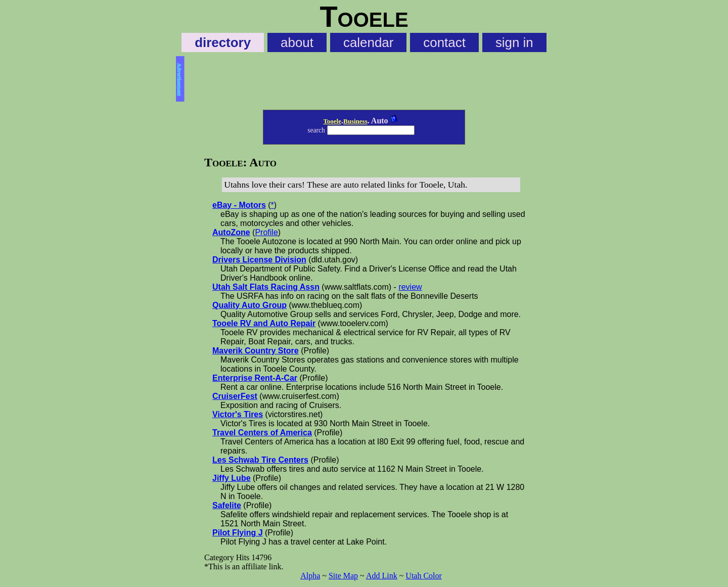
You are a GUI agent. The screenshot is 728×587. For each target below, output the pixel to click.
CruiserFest (235, 396)
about (297, 42)
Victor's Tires (238, 414)
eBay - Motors (239, 205)
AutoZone (231, 232)
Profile (266, 232)
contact (444, 42)
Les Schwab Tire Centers (260, 460)
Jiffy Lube (232, 478)
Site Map (343, 576)
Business (355, 121)
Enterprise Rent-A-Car (255, 378)
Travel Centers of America (262, 433)
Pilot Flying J (238, 533)
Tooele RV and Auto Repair (264, 323)
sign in (514, 42)
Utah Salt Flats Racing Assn (266, 287)
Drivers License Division (259, 260)
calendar (368, 42)
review (410, 287)
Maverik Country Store (256, 351)
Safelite (227, 505)
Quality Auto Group (249, 305)
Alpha (310, 576)
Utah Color (424, 576)
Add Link (382, 576)
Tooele (332, 121)
